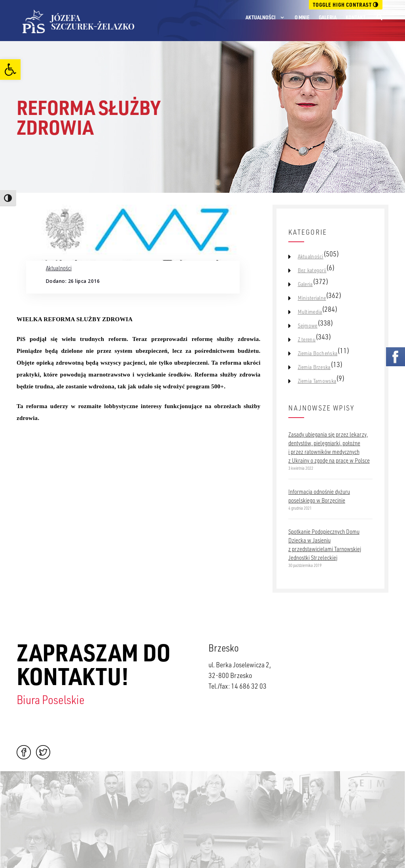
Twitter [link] (43, 752)
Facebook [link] (24, 752)
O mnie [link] (302, 17)
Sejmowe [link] (308, 326)
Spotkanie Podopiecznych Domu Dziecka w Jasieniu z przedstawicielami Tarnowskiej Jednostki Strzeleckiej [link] (325, 544)
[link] (10, 70)
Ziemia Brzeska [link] (314, 367)
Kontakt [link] (356, 17)
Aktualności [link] (261, 17)
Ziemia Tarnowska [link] (317, 381)
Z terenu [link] (307, 339)
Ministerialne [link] (312, 298)
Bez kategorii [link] (312, 270)
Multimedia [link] (310, 312)
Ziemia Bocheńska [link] (318, 353)
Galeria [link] (328, 17)
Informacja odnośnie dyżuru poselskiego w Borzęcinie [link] (319, 496)
